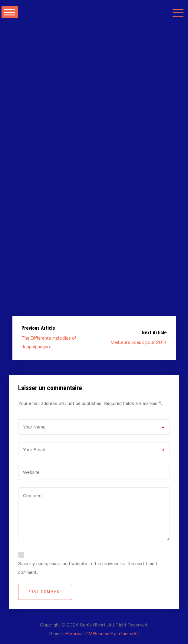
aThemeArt (129, 633)
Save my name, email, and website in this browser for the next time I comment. (88, 568)
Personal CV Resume (87, 633)
